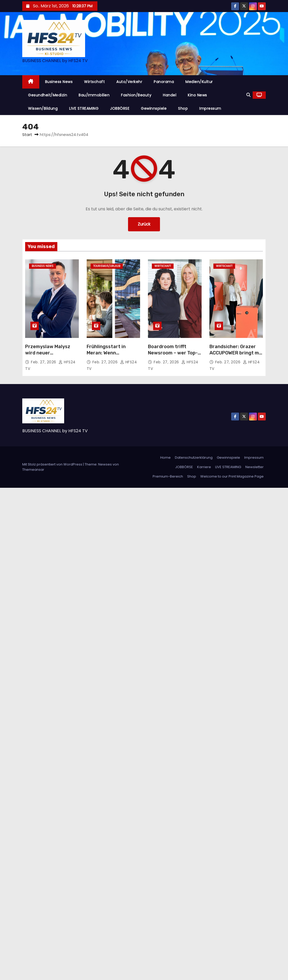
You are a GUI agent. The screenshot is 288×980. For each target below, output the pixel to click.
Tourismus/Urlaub (107, 266)
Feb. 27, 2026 (44, 362)
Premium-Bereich (168, 476)
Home (165, 458)
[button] (248, 95)
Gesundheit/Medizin (48, 95)
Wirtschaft (94, 82)
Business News (59, 82)
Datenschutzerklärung (194, 458)
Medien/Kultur (199, 82)
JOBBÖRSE (120, 108)
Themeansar (33, 470)
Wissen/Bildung (43, 108)
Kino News (197, 95)
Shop (183, 108)
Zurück (144, 224)
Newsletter (254, 467)
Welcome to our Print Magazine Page (232, 476)
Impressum (210, 108)
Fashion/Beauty (136, 95)
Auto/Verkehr (129, 82)
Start (27, 135)
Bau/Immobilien (94, 95)
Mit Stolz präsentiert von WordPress (53, 464)
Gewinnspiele (154, 108)
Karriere (204, 467)
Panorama (164, 82)
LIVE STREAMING (84, 108)
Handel (170, 95)
